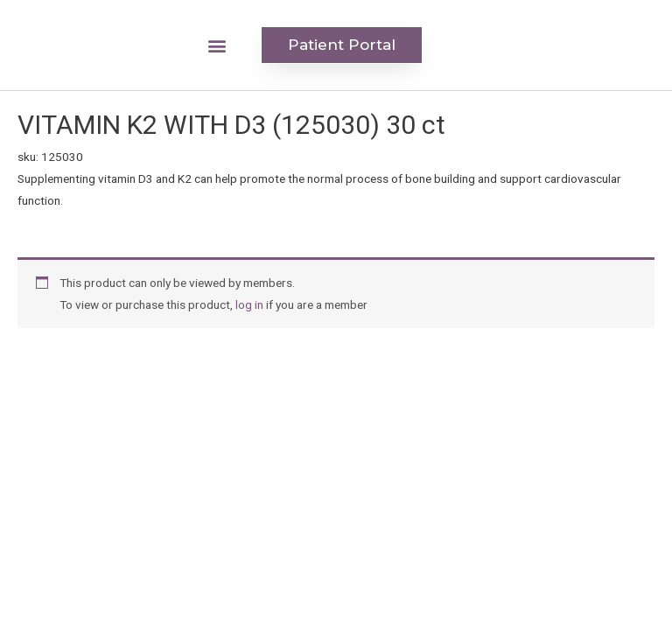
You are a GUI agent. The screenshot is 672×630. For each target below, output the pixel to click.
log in (249, 304)
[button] (217, 45)
